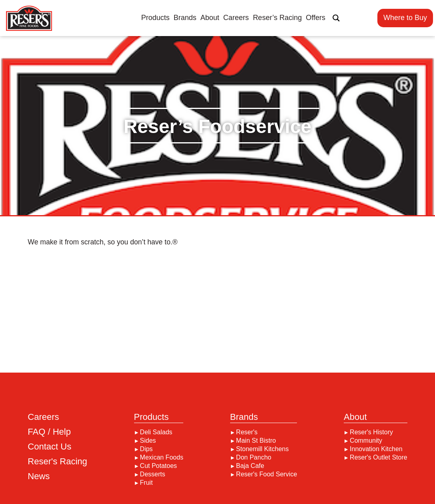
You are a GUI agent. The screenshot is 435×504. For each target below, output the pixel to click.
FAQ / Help (49, 432)
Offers (316, 18)
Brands (185, 18)
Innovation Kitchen (376, 449)
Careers (236, 18)
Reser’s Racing (277, 18)
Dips (146, 449)
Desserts (153, 474)
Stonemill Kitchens (263, 449)
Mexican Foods (162, 458)
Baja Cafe (250, 466)
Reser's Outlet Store (379, 458)
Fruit (146, 483)
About (210, 18)
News (39, 476)
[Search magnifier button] (336, 18)
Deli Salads (156, 432)
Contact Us (49, 447)
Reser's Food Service (267, 474)
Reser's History (371, 432)
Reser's (247, 432)
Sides (148, 441)
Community (366, 441)
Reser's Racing (57, 462)
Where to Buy (405, 18)
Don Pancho (254, 458)
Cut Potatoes (159, 466)
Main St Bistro (256, 441)
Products (155, 18)
